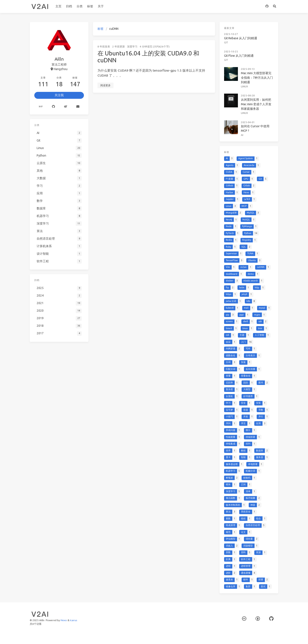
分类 (80, 6)
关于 (101, 6)
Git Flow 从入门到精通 (239, 56)
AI (242, 135)
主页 (58, 6)
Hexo (64, 620)
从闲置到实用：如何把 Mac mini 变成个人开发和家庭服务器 (256, 104)
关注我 (59, 95)
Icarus (73, 620)
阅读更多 (105, 85)
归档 (69, 6)
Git (226, 42)
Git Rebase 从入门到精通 (241, 38)
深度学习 (132, 46)
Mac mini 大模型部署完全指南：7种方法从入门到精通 (257, 78)
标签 (90, 6)
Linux (244, 86)
